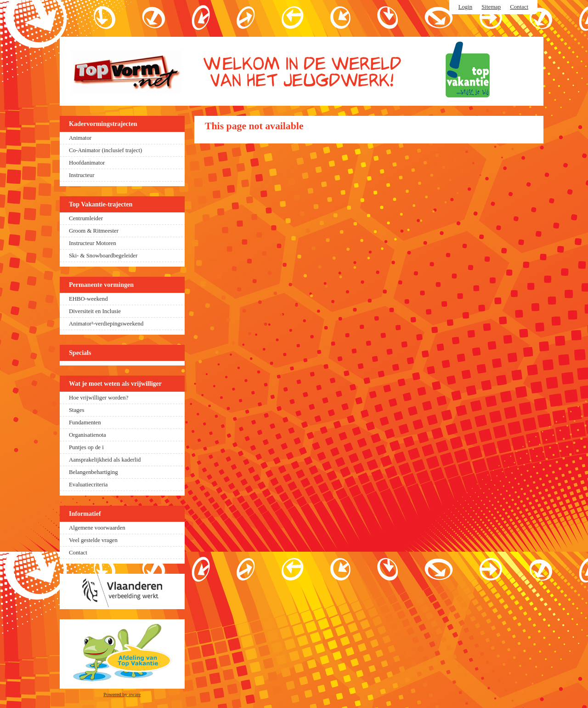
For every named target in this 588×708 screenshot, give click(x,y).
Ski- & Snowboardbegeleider (103, 256)
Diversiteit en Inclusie (95, 311)
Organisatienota (88, 435)
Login (466, 7)
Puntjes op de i (86, 447)
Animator (80, 138)
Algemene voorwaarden (97, 528)
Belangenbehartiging (93, 472)
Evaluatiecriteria (88, 485)
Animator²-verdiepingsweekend (106, 324)
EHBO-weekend (88, 299)
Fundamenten (85, 423)
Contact (519, 7)
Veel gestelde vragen (93, 540)
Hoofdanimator (87, 163)
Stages (76, 410)
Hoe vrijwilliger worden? (99, 398)
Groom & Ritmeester (94, 231)
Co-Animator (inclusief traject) (105, 150)
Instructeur (82, 175)
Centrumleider (86, 218)
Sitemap (491, 7)
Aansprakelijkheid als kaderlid (105, 460)
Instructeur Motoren (93, 243)
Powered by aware (122, 694)
